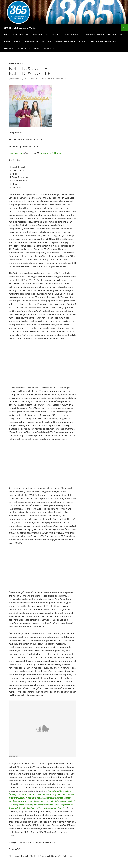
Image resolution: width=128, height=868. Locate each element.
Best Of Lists (51, 35)
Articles (37, 35)
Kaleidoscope (16, 153)
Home (7, 35)
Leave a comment (58, 79)
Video (36, 48)
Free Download (32, 41)
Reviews (8, 48)
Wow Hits (48, 48)
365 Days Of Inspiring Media (20, 28)
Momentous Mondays (64, 41)
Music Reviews (16, 63)
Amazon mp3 (47, 153)
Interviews (47, 41)
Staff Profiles (22, 48)
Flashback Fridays (115, 35)
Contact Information (93, 35)
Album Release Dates (21, 35)
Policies (82, 41)
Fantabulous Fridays (13, 41)
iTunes (58, 153)
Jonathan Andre (39, 79)
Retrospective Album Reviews (103, 41)
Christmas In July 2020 (71, 35)
